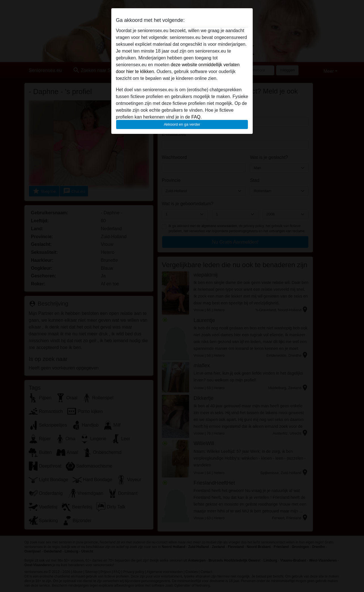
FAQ (196, 117)
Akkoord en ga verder (182, 124)
